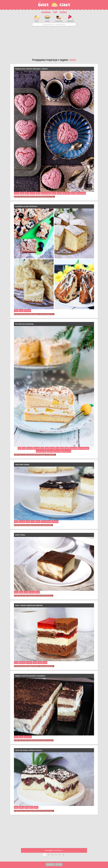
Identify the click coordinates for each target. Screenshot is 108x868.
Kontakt (59, 864)
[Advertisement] (54, 41)
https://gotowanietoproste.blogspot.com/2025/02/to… (40, 455)
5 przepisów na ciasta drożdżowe (26, 206)
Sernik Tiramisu (20, 535)
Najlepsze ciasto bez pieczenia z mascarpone (30, 676)
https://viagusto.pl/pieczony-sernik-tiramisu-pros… (39, 596)
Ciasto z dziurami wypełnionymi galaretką (29, 605)
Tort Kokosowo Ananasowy (24, 324)
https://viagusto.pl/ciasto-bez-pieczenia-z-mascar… (39, 740)
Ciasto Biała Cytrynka (22, 464)
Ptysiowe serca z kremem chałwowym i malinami (31, 69)
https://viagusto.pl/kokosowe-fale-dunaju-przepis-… (39, 811)
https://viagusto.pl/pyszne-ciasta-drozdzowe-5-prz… (39, 314)
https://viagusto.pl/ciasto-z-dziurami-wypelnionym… (39, 666)
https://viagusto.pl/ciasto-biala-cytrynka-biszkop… (38, 525)
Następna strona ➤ (54, 850)
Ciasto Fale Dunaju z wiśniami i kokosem (29, 750)
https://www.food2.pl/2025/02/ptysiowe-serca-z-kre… (39, 197)
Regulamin (50, 864)
